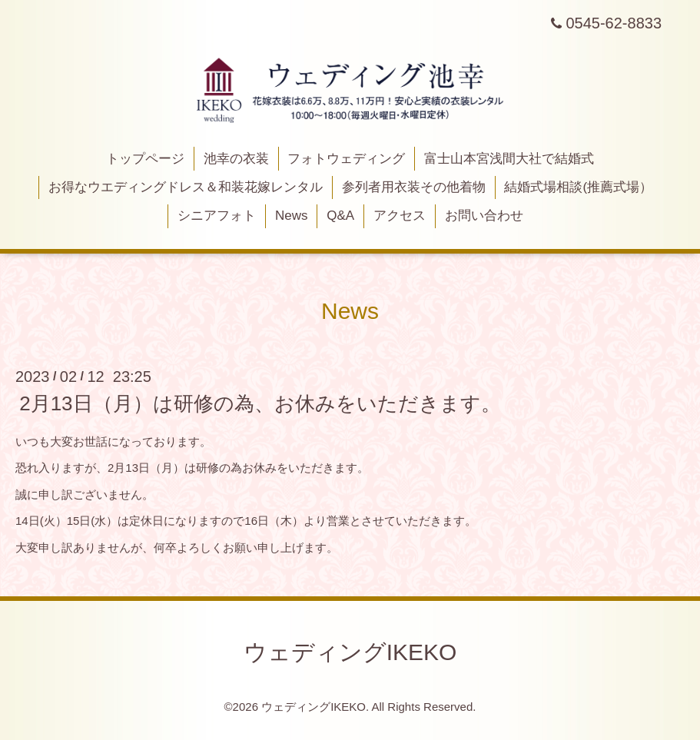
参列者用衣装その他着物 (414, 187)
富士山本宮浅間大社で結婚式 (509, 159)
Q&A (340, 216)
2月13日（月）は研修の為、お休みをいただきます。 (260, 403)
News (292, 216)
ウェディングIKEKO (350, 652)
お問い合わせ (484, 216)
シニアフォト (217, 216)
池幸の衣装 (236, 159)
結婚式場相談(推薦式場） (578, 187)
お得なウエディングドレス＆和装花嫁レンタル (186, 187)
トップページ (145, 159)
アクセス (400, 216)
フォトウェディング (346, 159)
